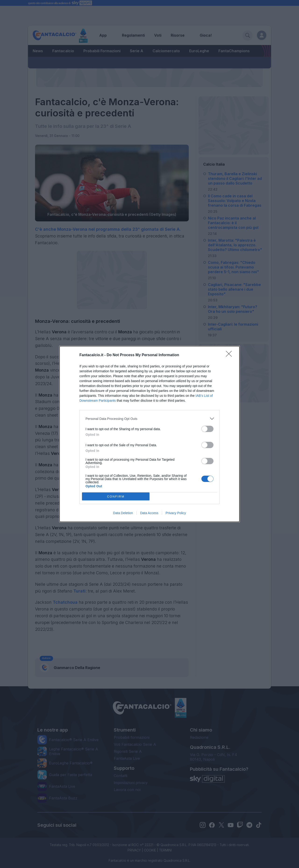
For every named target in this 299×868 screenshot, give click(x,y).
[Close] (230, 355)
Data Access (149, 513)
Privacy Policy (176, 513)
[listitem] (149, 419)
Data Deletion (123, 513)
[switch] (207, 429)
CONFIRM (116, 497)
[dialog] (149, 434)
